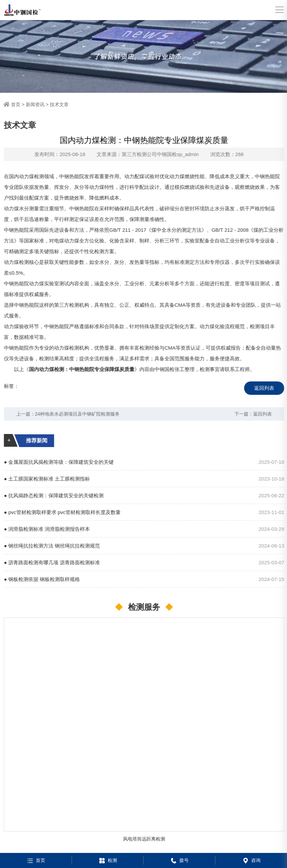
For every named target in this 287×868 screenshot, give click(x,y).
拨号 (179, 860)
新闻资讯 (35, 104)
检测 (108, 860)
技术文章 (59, 104)
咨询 (251, 860)
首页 (16, 104)
